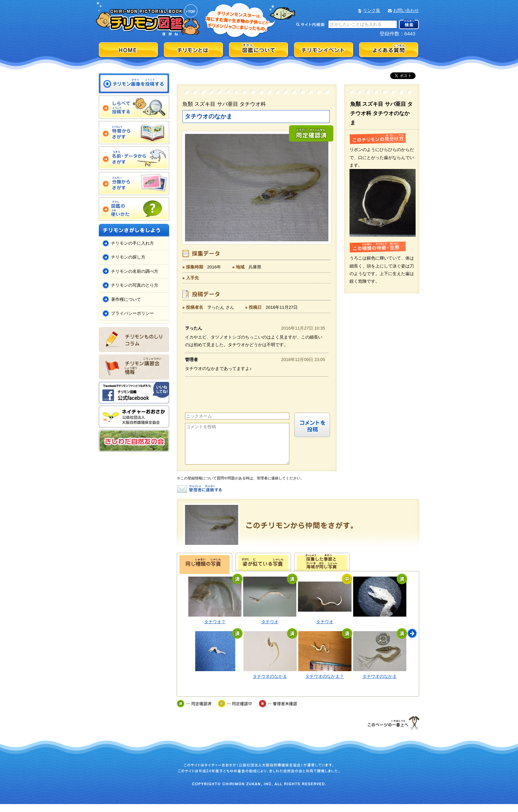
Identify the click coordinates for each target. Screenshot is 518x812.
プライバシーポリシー (132, 313)
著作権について (126, 299)
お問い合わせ (406, 10)
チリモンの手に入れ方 (132, 243)
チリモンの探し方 (128, 257)
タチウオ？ (215, 630)
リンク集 (372, 10)
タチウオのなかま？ (325, 684)
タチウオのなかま (270, 684)
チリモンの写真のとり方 (135, 285)
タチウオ (270, 630)
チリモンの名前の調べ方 (135, 271)
